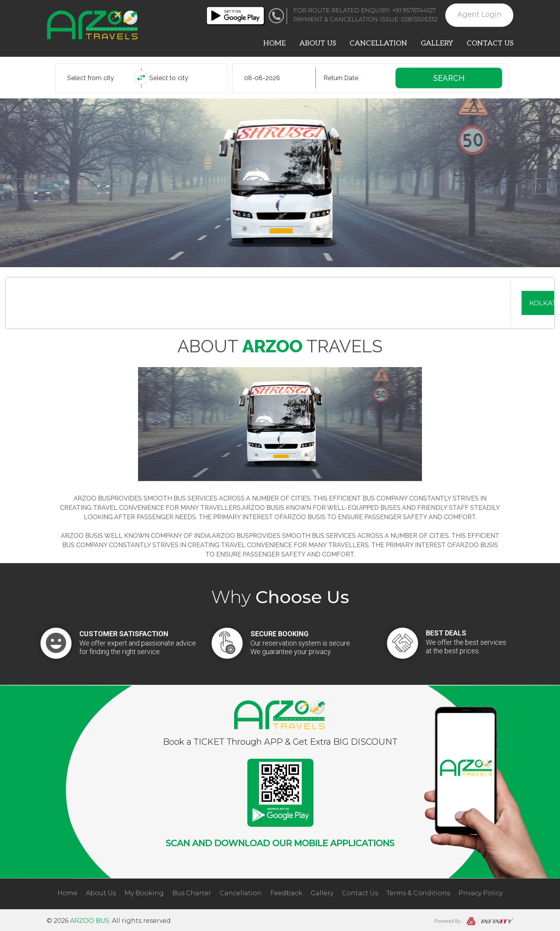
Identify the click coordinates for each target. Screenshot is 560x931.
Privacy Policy (480, 893)
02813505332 (419, 19)
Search (449, 78)
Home (275, 43)
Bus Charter (192, 893)
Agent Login (479, 14)
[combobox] (104, 78)
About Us (318, 43)
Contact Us (490, 43)
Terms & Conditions (418, 893)
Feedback (286, 893)
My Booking (144, 893)
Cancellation (378, 43)
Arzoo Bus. (90, 921)
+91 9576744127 (414, 10)
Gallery (437, 43)
